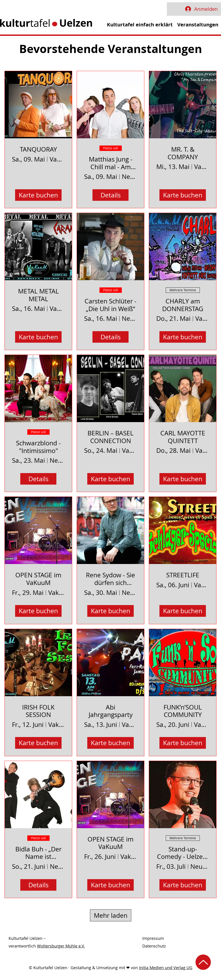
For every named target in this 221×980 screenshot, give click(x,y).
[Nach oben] (203, 962)
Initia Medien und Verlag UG (166, 968)
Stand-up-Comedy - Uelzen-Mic (183, 853)
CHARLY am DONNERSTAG (183, 305)
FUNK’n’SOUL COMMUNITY (183, 711)
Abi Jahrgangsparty (111, 711)
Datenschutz (154, 946)
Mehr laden (111, 915)
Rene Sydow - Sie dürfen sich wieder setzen (110, 579)
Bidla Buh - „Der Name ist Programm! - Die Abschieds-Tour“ (38, 853)
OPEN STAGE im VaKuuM (38, 579)
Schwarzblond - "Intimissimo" (38, 447)
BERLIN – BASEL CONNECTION (110, 437)
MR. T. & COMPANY (183, 153)
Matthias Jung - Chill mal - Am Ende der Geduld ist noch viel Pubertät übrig (110, 163)
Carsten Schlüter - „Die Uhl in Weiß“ (110, 305)
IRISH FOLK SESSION (38, 711)
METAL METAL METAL (38, 295)
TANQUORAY (38, 149)
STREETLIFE (183, 575)
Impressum (153, 938)
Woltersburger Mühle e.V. (61, 946)
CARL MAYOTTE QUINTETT (183, 437)
